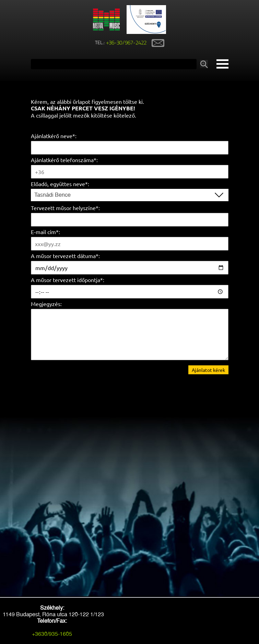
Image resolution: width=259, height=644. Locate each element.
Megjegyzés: (46, 304)
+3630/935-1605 (52, 634)
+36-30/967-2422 (126, 43)
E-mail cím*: (45, 232)
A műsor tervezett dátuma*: (65, 256)
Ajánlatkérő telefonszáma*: (64, 160)
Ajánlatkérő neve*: (54, 136)
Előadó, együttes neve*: (60, 184)
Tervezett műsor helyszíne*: (65, 208)
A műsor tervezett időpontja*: (68, 280)
